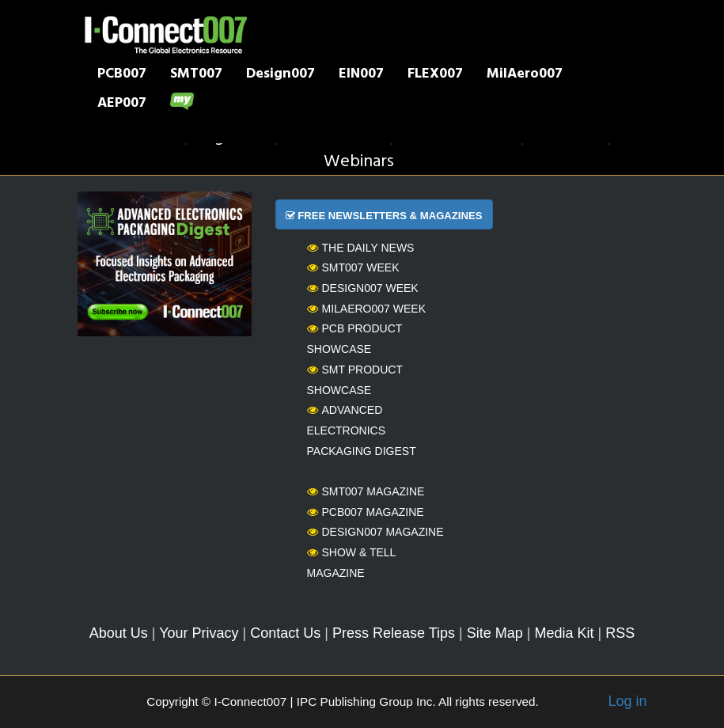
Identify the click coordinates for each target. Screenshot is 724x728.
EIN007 (361, 75)
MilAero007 (525, 75)
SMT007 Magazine (366, 491)
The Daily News (361, 248)
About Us (119, 633)
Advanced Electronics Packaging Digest (362, 430)
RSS (620, 633)
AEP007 (122, 104)
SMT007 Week (353, 267)
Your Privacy (199, 633)
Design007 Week (363, 288)
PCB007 (122, 75)
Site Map (495, 633)
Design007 (281, 75)
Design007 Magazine (375, 532)
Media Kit (564, 633)
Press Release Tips (394, 633)
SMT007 (196, 75)
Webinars (359, 162)
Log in (627, 701)
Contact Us (285, 633)
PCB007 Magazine (366, 512)
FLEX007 (435, 75)
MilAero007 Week (367, 309)
